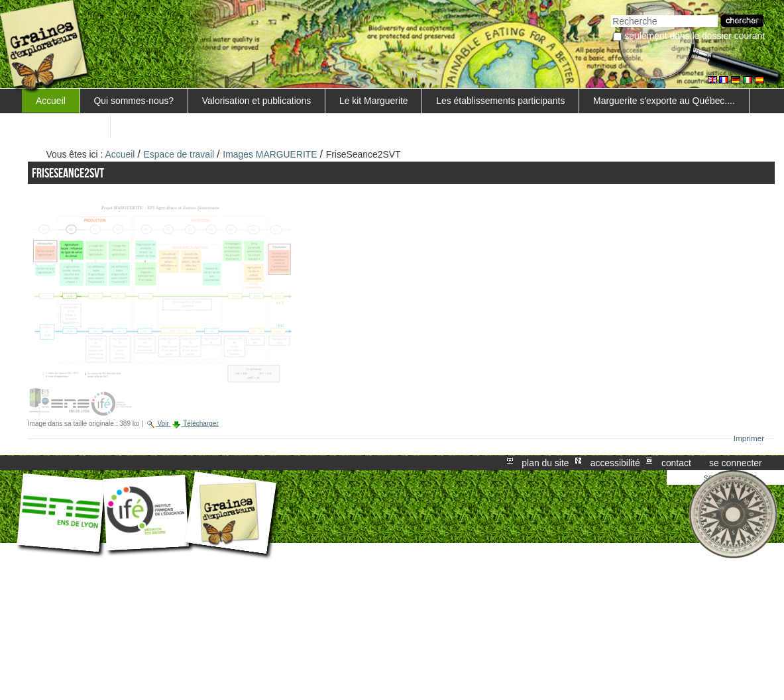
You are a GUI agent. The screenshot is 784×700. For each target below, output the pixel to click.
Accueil (51, 101)
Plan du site (545, 463)
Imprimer (749, 438)
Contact (676, 463)
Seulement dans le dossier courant (695, 36)
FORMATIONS (66, 125)
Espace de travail (179, 154)
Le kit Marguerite (374, 101)
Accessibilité (615, 463)
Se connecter (736, 463)
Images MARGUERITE (270, 154)
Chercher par (611, 14)
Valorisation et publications (256, 101)
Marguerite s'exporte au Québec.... (664, 101)
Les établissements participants (500, 101)
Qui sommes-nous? (134, 101)
